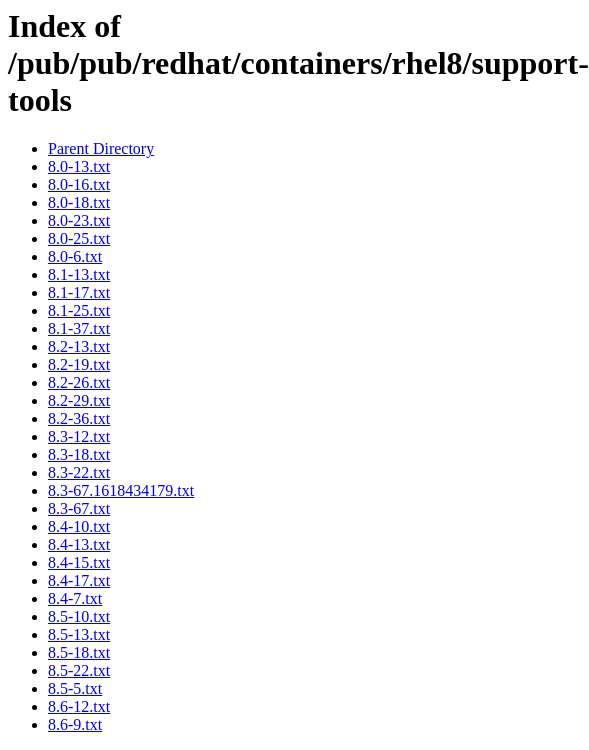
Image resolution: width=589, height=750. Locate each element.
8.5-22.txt (79, 670)
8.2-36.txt (79, 418)
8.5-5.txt (75, 688)
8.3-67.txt (79, 508)
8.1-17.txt (79, 292)
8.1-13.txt (79, 274)
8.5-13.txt (79, 634)
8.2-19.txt (79, 364)
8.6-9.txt (75, 724)
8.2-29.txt (79, 400)
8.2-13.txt (79, 346)
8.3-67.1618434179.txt (121, 490)
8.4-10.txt (79, 526)
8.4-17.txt (79, 580)
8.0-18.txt (79, 202)
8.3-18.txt (79, 454)
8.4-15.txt (79, 562)
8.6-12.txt (79, 706)
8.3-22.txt (79, 472)
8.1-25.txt (79, 310)
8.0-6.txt (75, 256)
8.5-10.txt (79, 616)
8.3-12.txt (79, 436)
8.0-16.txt (79, 184)
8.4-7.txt (75, 598)
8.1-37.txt (79, 328)
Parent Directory (101, 148)
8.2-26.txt (79, 382)
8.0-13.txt (79, 166)
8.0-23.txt (79, 220)
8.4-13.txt (79, 544)
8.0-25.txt (79, 238)
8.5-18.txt (79, 652)
